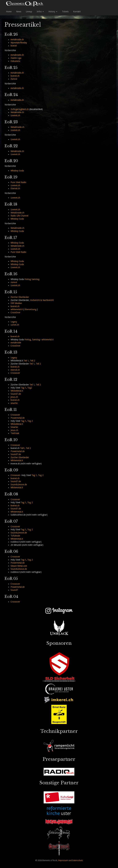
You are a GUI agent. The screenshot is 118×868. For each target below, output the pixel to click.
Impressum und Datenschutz (70, 860)
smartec (14, 403)
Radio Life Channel (19, 216)
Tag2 (30, 388)
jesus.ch (14, 397)
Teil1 (22, 448)
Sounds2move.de (19, 484)
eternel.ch (15, 370)
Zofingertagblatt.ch (20, 109)
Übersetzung (30, 309)
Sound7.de (16, 394)
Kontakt (77, 12)
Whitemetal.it (17, 460)
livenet (14, 46)
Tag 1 (23, 388)
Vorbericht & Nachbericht (42, 300)
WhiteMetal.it (17, 391)
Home (9, 12)
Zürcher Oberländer (20, 297)
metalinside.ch (17, 40)
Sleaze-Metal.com (19, 566)
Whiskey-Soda (17, 171)
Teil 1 (26, 361)
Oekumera (15, 61)
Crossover (15, 373)
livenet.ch (15, 76)
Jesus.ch (14, 430)
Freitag (28, 279)
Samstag (35, 279)
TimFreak (15, 433)
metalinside (16, 343)
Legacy (14, 322)
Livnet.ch (15, 325)
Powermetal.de (18, 418)
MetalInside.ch (17, 127)
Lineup (29, 12)
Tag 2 (30, 421)
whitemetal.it (17, 309)
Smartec (14, 427)
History (53, 12)
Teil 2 (32, 361)
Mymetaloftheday (19, 43)
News (19, 12)
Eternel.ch (15, 188)
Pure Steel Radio (18, 182)
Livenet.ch (15, 115)
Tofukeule (15, 536)
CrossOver (15, 312)
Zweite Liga (16, 58)
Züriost (14, 79)
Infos (40, 12)
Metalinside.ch (17, 112)
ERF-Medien (16, 303)
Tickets (65, 12)
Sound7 (14, 590)
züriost (14, 282)
